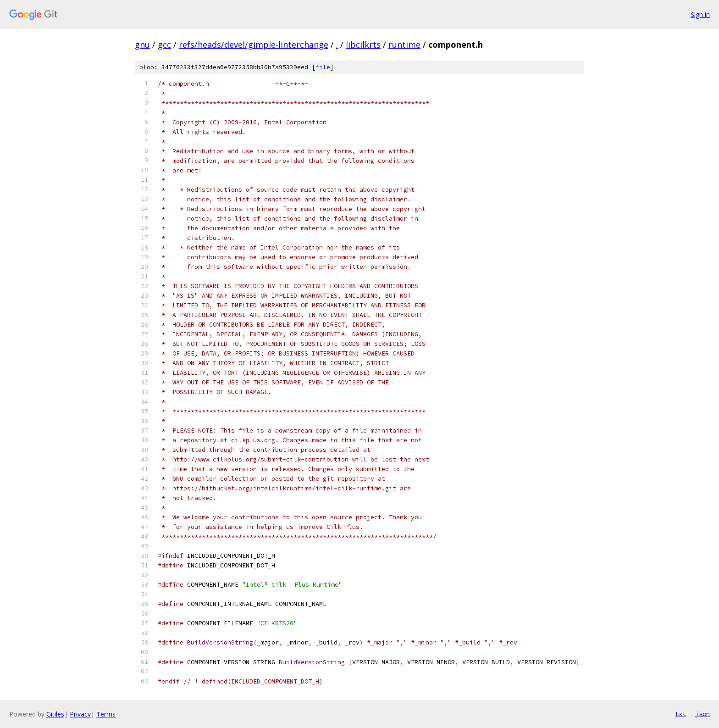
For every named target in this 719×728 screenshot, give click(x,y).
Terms (106, 714)
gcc (164, 44)
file (323, 67)
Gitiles (55, 714)
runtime (404, 44)
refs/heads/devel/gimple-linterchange (254, 44)
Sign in (700, 14)
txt (680, 714)
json (702, 714)
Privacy (80, 714)
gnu (142, 44)
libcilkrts (363, 44)
